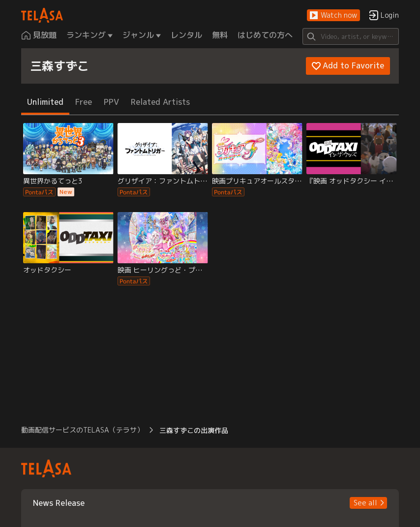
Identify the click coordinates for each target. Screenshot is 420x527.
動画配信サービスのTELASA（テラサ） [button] (82, 430)
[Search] (351, 36)
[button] (333, 15)
